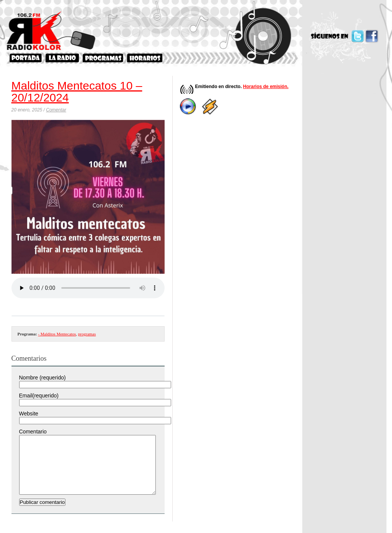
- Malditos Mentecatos (57, 334)
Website (29, 414)
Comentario (33, 432)
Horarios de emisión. (266, 87)
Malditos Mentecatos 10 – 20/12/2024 (77, 92)
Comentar (56, 110)
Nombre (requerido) (42, 378)
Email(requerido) (39, 396)
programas (87, 334)
